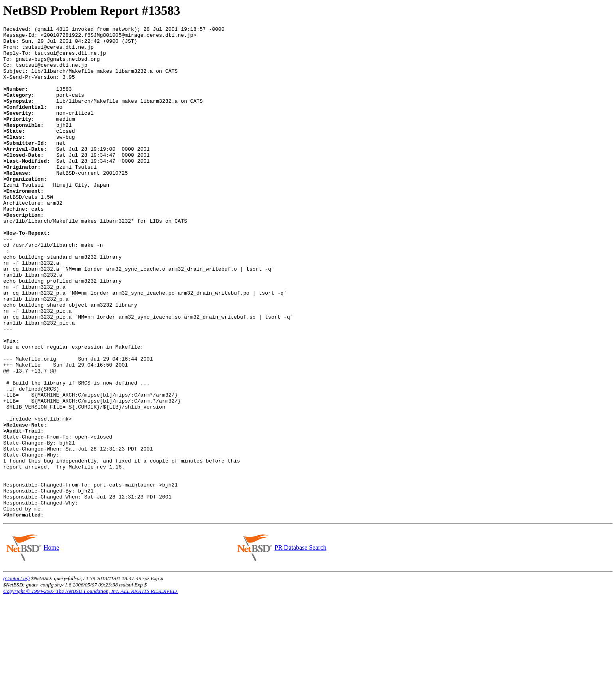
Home (51, 646)
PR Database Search (300, 646)
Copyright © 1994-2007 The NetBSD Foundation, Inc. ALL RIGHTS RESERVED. (90, 689)
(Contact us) (16, 677)
